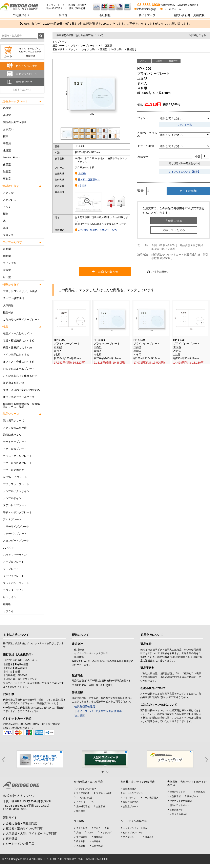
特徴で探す (117, 49)
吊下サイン (10, 597)
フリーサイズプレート (16, 527)
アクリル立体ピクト (15, 470)
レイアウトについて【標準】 (185, 172)
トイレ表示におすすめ (16, 355)
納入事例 (81, 811)
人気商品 (8, 305)
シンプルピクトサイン (16, 491)
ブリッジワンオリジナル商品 (20, 291)
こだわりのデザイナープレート (21, 319)
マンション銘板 (84, 798)
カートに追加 (188, 191)
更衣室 (7, 179)
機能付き (8, 312)
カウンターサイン (14, 590)
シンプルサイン (12, 498)
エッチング (106, 832)
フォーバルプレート (15, 534)
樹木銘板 (81, 841)
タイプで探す (89, 49)
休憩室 (7, 165)
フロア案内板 (83, 793)
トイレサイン (130, 798)
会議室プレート (131, 806)
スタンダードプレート (16, 541)
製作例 (63, 15)
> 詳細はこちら (198, 35)
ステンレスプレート (15, 505)
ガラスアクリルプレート (17, 456)
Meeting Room (12, 157)
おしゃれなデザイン (133, 793)
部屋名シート (152, 837)
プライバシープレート (16, 583)
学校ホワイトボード (180, 792)
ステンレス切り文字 (86, 789)
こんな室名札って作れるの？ (20, 376)
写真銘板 (81, 846)
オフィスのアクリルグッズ (19, 397)
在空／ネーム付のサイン (17, 333)
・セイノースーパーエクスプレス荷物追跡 (97, 711)
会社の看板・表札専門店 (21, 823)
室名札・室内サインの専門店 (24, 828)
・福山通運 (78, 716)
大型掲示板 (175, 796)
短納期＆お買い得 (14, 383)
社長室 (7, 172)
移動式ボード (176, 810)
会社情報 (105, 15)
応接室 (7, 108)
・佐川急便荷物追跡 (83, 706)
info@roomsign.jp (146, 9)
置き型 (7, 270)
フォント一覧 (185, 125)
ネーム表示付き (151, 798)
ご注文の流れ (157, 272)
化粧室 (7, 150)
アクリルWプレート (15, 449)
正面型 (7, 249)
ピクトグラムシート (133, 832)
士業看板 (101, 806)
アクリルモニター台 (15, 428)
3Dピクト (9, 548)
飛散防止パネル (12, 435)
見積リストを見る (174, 230)
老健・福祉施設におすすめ (19, 340)
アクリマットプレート (16, 484)
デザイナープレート (15, 442)
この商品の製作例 (105, 272)
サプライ (8, 611)
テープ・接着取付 (14, 298)
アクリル (8, 193)
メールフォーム (171, 9)
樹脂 (6, 214)
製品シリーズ (60, 46)
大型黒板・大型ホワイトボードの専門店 (31, 833)
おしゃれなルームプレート (19, 369)
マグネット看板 (104, 793)
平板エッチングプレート (17, 512)
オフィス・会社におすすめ (19, 362)
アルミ (7, 207)
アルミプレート (12, 519)
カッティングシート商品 (135, 828)
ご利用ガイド (21, 15)
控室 (6, 136)
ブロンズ (8, 235)
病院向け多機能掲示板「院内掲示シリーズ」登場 (21, 405)
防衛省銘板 (97, 846)
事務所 (7, 143)
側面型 (7, 256)
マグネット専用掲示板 (181, 801)
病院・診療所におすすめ (17, 348)
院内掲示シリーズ (14, 421)
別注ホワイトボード (180, 805)
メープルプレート (14, 562)
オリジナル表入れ (178, 814)
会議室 (7, 115)
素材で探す (59, 49)
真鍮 (6, 228)
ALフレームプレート (15, 477)
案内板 (7, 604)
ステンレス (10, 200)
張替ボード (193, 796)
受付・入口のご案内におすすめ (21, 390)
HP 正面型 (105, 46)
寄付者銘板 (82, 837)
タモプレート (11, 569)
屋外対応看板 (83, 806)
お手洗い (8, 129)
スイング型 (10, 263)
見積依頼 (189, 15)
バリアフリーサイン (15, 555)
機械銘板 (98, 837)
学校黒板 (201, 792)
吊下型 (7, 277)
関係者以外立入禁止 (15, 122)
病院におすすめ (131, 802)
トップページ (60, 42)
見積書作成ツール (22, 90)
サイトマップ (147, 15)
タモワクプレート (14, 576)
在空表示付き (130, 789)
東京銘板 (12, 839)
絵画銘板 (96, 841)
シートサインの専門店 (20, 844)
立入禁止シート (131, 837)
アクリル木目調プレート (17, 463)
